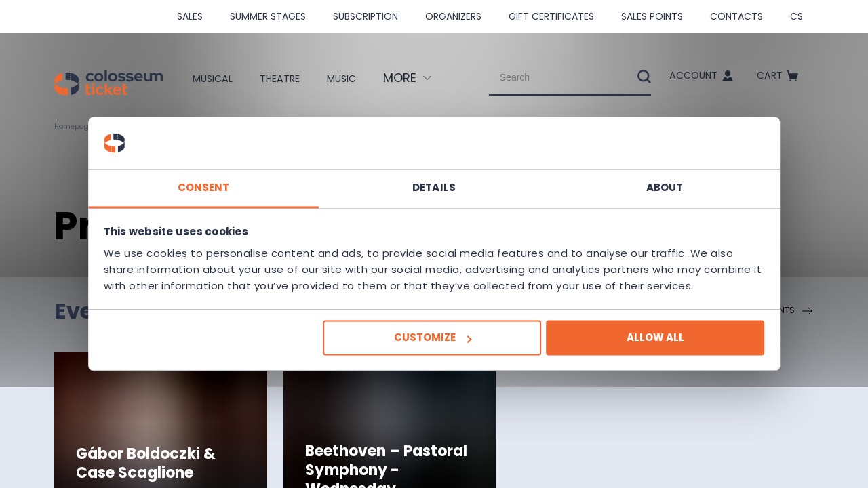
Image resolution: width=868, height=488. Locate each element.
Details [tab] (434, 179)
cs (796, 16)
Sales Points (652, 16)
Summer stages (268, 16)
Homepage (78, 126)
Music (344, 78)
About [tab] (638, 179)
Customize (432, 346)
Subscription (366, 16)
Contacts (736, 16)
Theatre (273, 78)
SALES (190, 16)
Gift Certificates (551, 16)
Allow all (628, 346)
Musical (195, 78)
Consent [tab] (231, 179)
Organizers (453, 16)
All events (779, 311)
